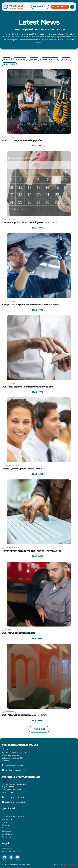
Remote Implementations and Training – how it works (31, 551)
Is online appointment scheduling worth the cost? (29, 223)
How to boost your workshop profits (22, 140)
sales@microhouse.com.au (16, 770)
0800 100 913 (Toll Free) (14, 797)
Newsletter (9, 64)
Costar (34, 59)
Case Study (20, 59)
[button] (39, 729)
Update (66, 59)
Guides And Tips (50, 59)
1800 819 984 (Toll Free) (14, 765)
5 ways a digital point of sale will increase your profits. (31, 305)
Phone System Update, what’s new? (22, 469)
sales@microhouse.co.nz (15, 802)
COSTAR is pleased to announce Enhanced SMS (28, 387)
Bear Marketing (70, 865)
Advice (7, 59)
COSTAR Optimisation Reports (18, 633)
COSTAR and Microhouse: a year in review (25, 715)
